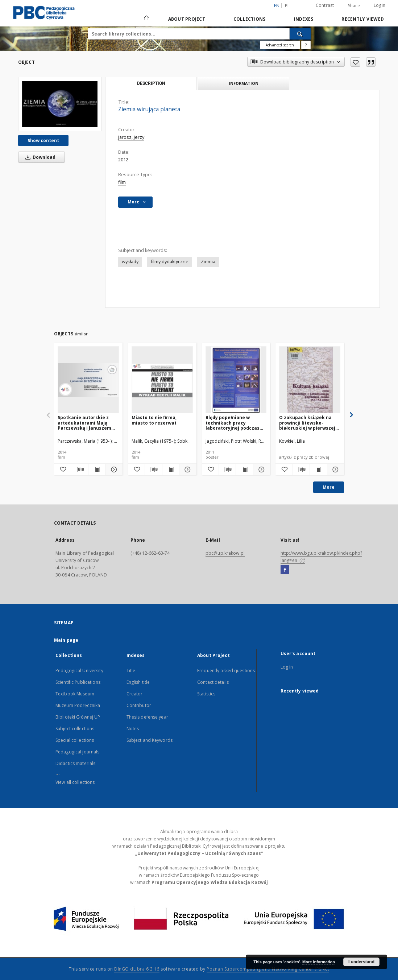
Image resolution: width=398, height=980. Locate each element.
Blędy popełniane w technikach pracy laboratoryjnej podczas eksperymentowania (233, 423)
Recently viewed (363, 19)
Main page (66, 640)
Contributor (139, 705)
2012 (123, 160)
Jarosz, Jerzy (131, 137)
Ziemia (208, 262)
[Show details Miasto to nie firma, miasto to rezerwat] (187, 470)
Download (39, 157)
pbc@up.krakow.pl (225, 553)
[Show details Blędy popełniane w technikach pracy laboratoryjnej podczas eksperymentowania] (261, 470)
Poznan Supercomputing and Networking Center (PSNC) (268, 969)
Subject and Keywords (150, 740)
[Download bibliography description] (79, 470)
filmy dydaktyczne (170, 262)
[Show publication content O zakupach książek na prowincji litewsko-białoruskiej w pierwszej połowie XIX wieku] (318, 470)
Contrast (325, 5)
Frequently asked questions (226, 671)
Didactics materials (75, 763)
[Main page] (146, 19)
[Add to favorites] (355, 62)
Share (354, 6)
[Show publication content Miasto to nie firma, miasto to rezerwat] (171, 470)
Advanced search (280, 45)
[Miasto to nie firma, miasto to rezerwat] (162, 380)
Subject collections (75, 729)
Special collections (75, 740)
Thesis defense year (147, 717)
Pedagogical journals (77, 752)
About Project (187, 19)
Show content (43, 140)
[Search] (300, 34)
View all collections (75, 782)
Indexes (304, 19)
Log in (287, 667)
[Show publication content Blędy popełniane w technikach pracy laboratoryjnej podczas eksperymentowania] (244, 470)
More (329, 487)
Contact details (213, 682)
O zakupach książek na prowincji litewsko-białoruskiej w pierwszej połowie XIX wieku (307, 423)
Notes (133, 729)
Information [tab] (244, 83)
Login (380, 5)
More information (319, 962)
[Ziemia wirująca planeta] (60, 104)
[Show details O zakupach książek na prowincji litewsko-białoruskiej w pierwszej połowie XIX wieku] (335, 470)
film (122, 182)
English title (138, 682)
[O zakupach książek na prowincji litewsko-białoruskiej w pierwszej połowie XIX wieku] (310, 380)
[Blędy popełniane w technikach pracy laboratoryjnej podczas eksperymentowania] (236, 380)
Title (131, 671)
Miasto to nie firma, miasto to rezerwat (154, 420)
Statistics (206, 694)
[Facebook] (285, 570)
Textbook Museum (75, 694)
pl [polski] (287, 6)
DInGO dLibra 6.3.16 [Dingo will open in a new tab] (137, 969)
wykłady (130, 262)
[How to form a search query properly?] (306, 45)
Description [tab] (151, 83)
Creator (135, 694)
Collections (250, 19)
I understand (361, 962)
